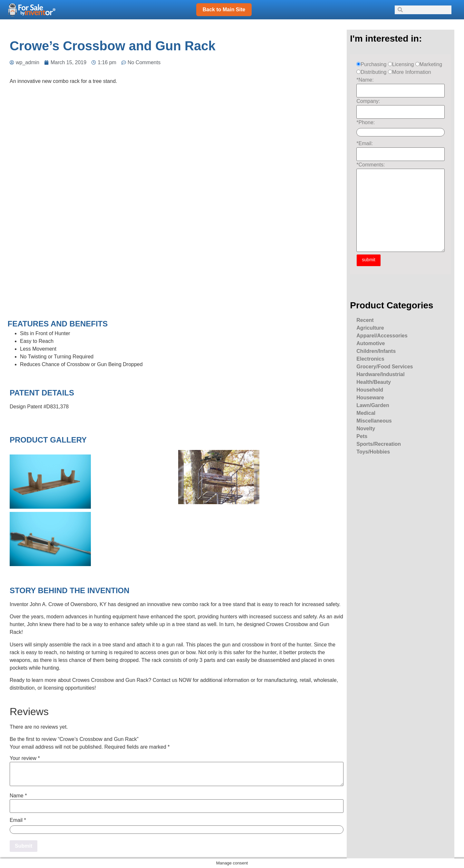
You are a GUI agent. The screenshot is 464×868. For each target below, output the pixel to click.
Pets (362, 436)
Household (370, 390)
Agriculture (370, 328)
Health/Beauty (374, 382)
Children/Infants (376, 351)
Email (18, 820)
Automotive (371, 343)
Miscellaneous (374, 421)
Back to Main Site (224, 10)
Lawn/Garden (373, 405)
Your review (25, 758)
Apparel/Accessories (382, 336)
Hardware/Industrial (380, 374)
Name (18, 796)
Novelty (366, 429)
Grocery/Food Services (385, 367)
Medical (366, 413)
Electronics (370, 359)
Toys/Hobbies (373, 452)
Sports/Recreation (379, 444)
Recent (365, 320)
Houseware (370, 398)
